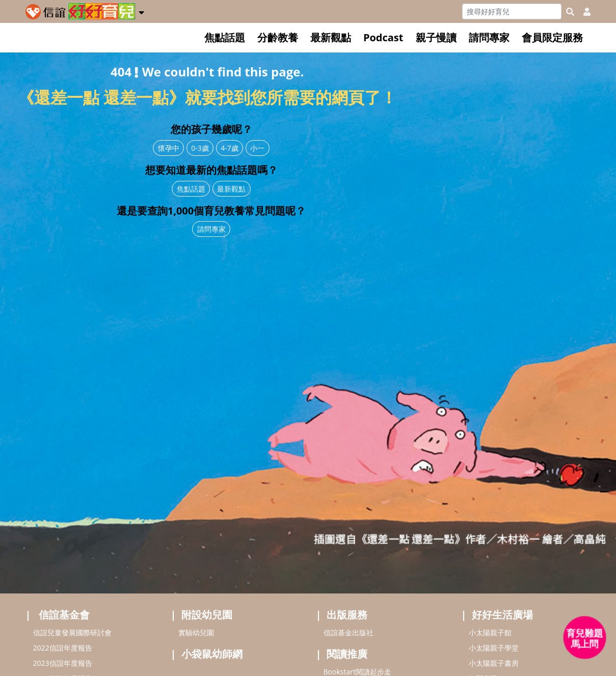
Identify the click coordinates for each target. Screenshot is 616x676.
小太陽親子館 (490, 632)
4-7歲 (230, 148)
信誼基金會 (64, 615)
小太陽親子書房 (494, 663)
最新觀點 (331, 37)
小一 (257, 148)
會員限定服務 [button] (552, 37)
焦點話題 (225, 37)
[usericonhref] (583, 12)
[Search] (512, 11)
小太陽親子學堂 (494, 648)
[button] (141, 11)
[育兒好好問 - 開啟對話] (585, 638)
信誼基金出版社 (349, 632)
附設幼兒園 (207, 615)
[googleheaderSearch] (570, 12)
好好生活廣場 (502, 615)
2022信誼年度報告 (63, 648)
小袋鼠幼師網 (212, 654)
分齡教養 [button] (278, 37)
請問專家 (489, 37)
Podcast (383, 37)
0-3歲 (200, 148)
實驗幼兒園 (196, 632)
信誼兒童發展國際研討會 (72, 632)
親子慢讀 (436, 37)
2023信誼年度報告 (63, 663)
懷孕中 (169, 148)
